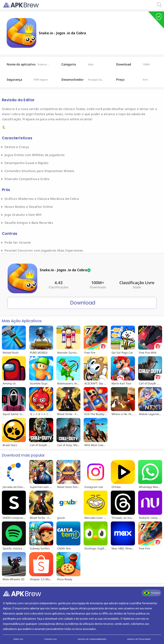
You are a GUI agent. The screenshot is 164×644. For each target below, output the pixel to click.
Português (151, 593)
